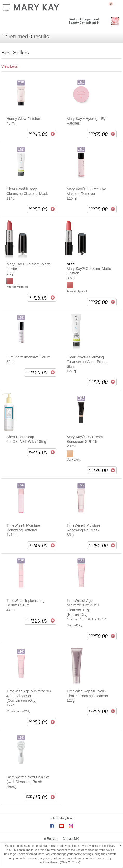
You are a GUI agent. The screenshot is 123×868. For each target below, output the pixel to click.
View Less (10, 66)
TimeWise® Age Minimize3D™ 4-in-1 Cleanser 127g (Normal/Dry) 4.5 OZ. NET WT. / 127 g (87, 610)
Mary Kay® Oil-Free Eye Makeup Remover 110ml (86, 194)
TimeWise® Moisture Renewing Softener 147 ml (23, 530)
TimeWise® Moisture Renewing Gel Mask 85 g (84, 530)
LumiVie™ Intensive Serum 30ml (28, 359)
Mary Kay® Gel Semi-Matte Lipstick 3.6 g (89, 273)
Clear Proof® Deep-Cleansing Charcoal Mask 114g (27, 194)
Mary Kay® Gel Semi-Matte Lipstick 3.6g (29, 269)
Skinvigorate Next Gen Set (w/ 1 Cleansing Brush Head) (28, 782)
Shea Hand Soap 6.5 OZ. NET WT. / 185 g (26, 439)
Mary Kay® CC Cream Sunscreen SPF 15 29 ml (85, 442)
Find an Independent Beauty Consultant (84, 21)
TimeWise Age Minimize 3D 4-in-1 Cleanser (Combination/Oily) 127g (29, 698)
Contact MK (71, 839)
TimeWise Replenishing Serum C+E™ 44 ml (26, 605)
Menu (7, 6)
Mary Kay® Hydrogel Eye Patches (87, 121)
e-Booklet (51, 839)
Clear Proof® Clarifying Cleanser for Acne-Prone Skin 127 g (87, 364)
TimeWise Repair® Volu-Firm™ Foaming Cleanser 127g (87, 696)
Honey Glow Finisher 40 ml (23, 121)
